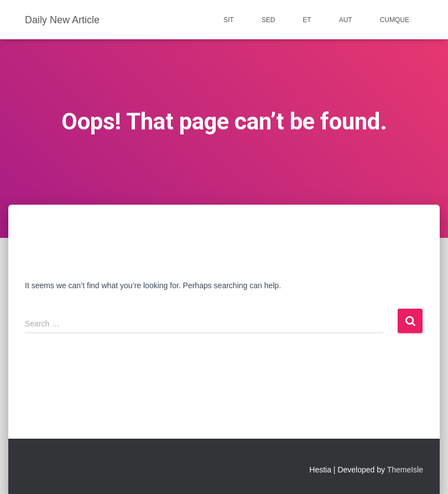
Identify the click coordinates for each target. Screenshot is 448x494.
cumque (395, 20)
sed (269, 20)
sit (229, 20)
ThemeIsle (405, 470)
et (307, 20)
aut (346, 20)
